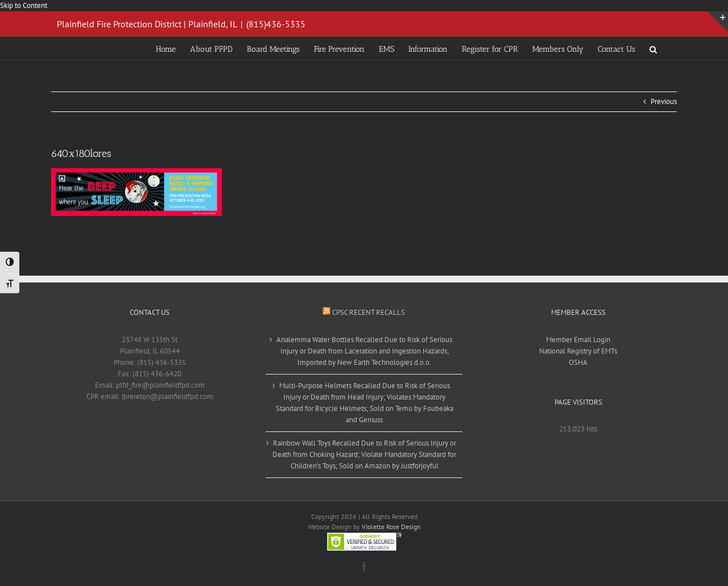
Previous (664, 101)
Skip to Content (24, 5)
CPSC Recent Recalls (369, 312)
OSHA (578, 362)
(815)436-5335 (276, 24)
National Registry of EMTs (578, 351)
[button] (653, 48)
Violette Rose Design (391, 527)
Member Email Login (578, 340)
